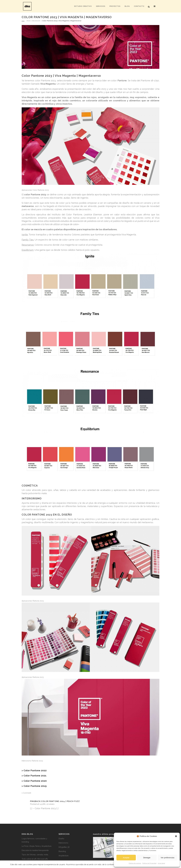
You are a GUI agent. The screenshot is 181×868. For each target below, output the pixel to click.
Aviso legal (161, 863)
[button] (176, 836)
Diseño (61, 839)
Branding (62, 851)
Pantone (122, 81)
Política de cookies (135, 863)
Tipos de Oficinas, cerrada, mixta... (35, 855)
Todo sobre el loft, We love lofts (35, 859)
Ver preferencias (168, 858)
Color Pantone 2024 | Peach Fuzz (60, 801)
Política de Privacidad (149, 863)
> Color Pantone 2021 (34, 776)
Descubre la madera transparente (35, 850)
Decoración (36, 21)
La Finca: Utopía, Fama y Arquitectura (36, 846)
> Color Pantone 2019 (34, 786)
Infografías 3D (64, 847)
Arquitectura (63, 856)
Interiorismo (63, 843)
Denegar (147, 858)
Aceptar (126, 858)
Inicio (28, 21)
